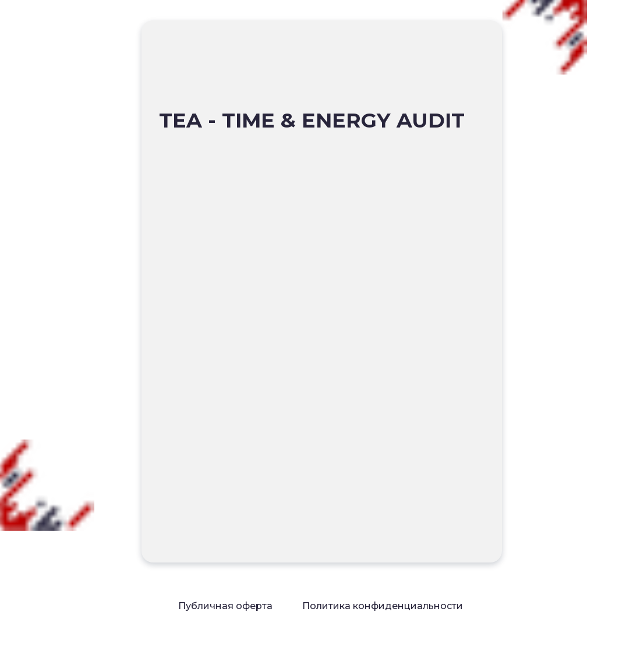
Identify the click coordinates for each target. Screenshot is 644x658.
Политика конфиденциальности (383, 606)
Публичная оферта (225, 606)
